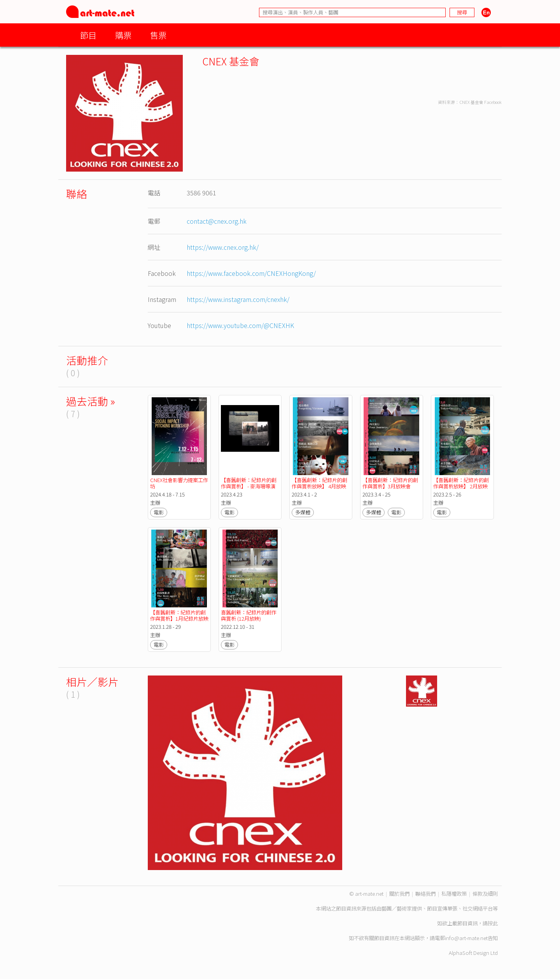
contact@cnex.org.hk (217, 221)
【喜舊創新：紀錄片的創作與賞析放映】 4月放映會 (319, 486)
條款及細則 (485, 894)
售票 (158, 35)
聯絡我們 (425, 894)
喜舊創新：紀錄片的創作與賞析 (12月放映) (249, 615)
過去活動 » (91, 401)
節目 (88, 35)
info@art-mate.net (466, 938)
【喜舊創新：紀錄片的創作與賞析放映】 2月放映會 (461, 486)
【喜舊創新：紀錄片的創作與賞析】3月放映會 (390, 483)
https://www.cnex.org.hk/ (223, 247)
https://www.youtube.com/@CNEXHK (240, 325)
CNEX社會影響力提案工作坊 (179, 483)
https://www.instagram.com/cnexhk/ (238, 299)
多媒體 (303, 512)
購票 (123, 35)
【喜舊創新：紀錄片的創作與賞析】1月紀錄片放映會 (179, 618)
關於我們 (399, 894)
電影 (159, 512)
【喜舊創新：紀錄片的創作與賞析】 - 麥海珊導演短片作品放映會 (249, 486)
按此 (493, 923)
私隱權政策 (454, 894)
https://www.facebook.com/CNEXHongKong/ (251, 273)
